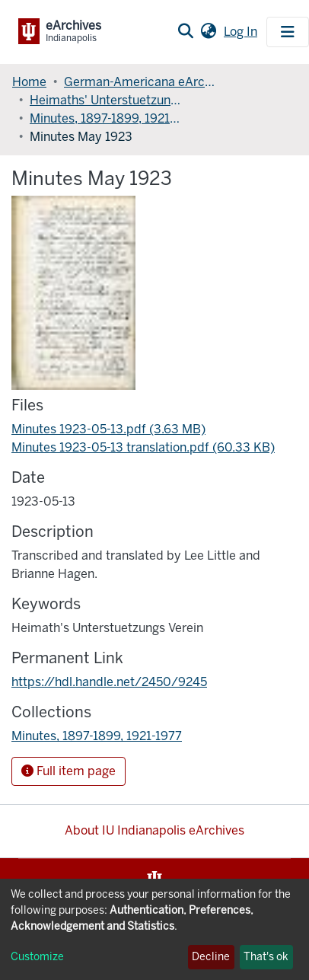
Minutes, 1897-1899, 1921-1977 (106, 118)
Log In (242, 32)
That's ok (266, 957)
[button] (208, 32)
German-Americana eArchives (140, 82)
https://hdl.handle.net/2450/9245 (109, 682)
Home (29, 82)
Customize (37, 957)
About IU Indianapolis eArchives (154, 830)
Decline (211, 957)
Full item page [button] (68, 771)
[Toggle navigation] (288, 32)
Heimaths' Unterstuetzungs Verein (106, 100)
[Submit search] (185, 32)
